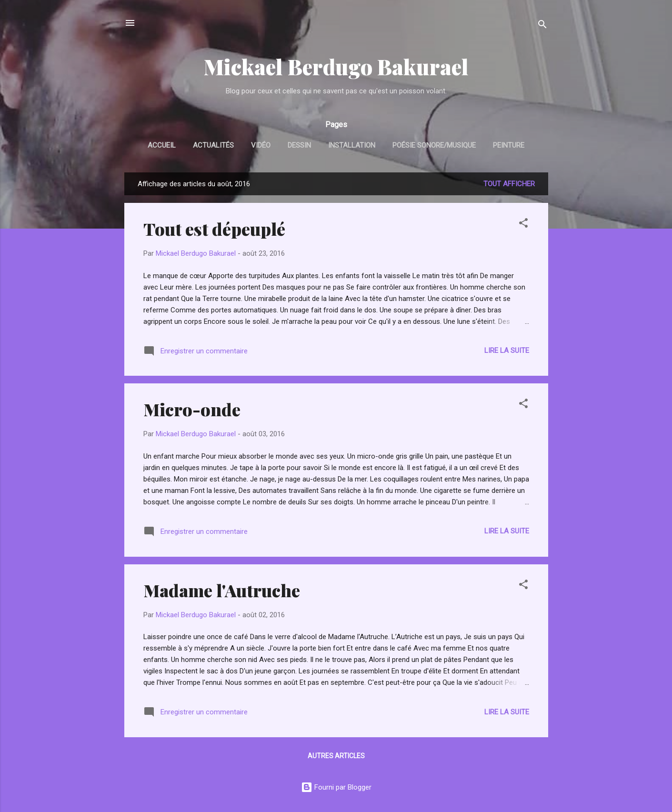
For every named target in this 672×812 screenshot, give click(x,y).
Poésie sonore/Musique (434, 145)
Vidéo (261, 145)
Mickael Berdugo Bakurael (336, 66)
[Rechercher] (542, 26)
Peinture (509, 145)
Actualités (213, 145)
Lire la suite (507, 351)
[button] (523, 225)
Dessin (299, 145)
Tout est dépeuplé (214, 229)
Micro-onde (192, 409)
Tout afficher (509, 184)
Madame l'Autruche (222, 590)
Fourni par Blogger (336, 787)
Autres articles (336, 756)
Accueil (162, 145)
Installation (352, 145)
